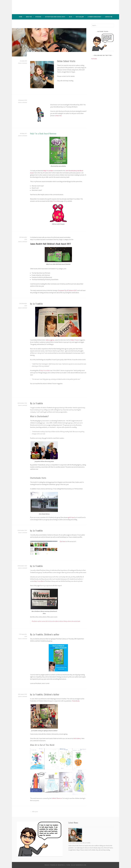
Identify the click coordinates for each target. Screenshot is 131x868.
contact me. (58, 116)
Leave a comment (23, 63)
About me (29, 17)
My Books (38, 17)
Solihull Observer (57, 798)
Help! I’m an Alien (55, 201)
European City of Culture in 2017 (68, 290)
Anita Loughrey (50, 340)
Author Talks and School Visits (55, 17)
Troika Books (76, 701)
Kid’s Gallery (80, 17)
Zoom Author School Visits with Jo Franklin (79, 843)
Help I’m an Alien (48, 171)
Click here (63, 541)
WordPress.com (81, 865)
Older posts (34, 812)
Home (21, 17)
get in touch (72, 517)
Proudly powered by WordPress (55, 865)
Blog (70, 17)
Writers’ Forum (75, 340)
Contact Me (109, 17)
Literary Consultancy (94, 17)
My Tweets (94, 59)
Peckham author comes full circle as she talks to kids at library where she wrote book (56, 621)
